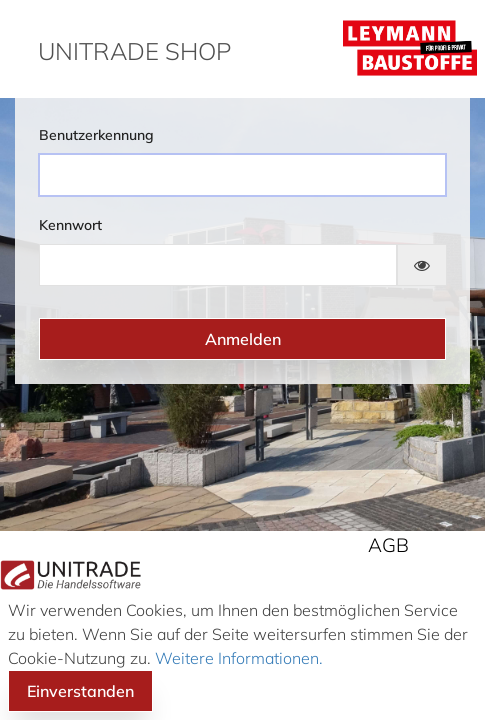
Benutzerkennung (96, 135)
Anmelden (243, 339)
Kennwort (70, 225)
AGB (388, 545)
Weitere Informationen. (237, 658)
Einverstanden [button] (80, 691)
